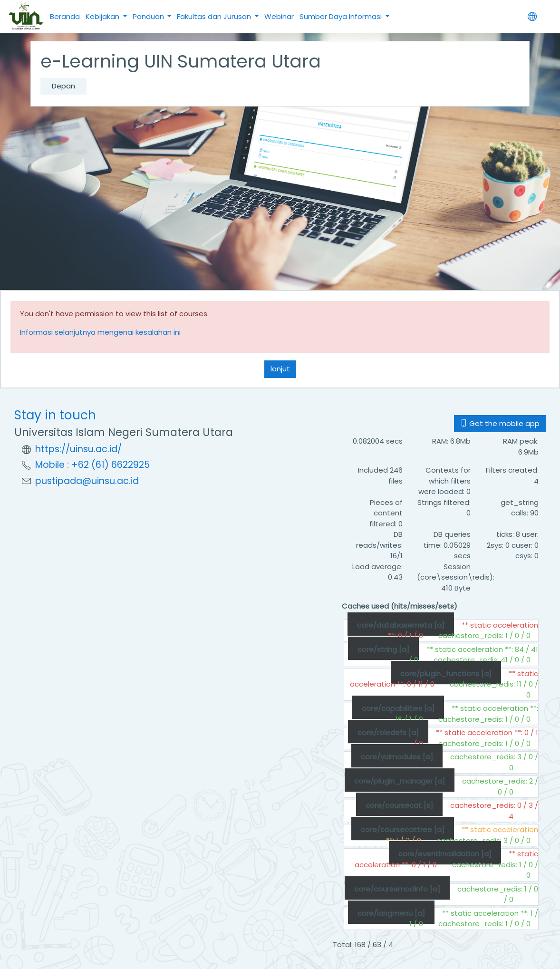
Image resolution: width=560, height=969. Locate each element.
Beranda (65, 16)
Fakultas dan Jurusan (215, 16)
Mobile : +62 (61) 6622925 (92, 465)
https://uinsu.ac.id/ (78, 449)
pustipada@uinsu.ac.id (87, 481)
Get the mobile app (500, 423)
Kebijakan (103, 16)
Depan (63, 86)
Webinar (279, 16)
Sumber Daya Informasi (342, 16)
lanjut (280, 369)
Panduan (149, 16)
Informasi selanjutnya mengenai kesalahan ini (100, 332)
